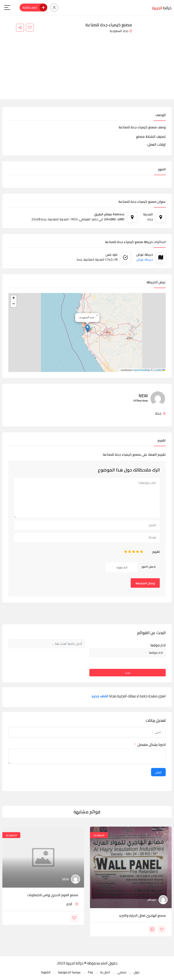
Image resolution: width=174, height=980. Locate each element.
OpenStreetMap (142, 370)
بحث (128, 673)
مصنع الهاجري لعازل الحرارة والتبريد (142, 915)
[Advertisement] (87, 64)
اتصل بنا (105, 972)
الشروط (46, 972)
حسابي (122, 972)
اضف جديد (100, 696)
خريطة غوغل (145, 259)
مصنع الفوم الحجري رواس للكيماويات (53, 895)
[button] (87, 328)
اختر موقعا (158, 645)
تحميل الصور (149, 567)
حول (137, 972)
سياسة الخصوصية (69, 972)
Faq (90, 972)
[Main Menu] (7, 8)
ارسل (158, 772)
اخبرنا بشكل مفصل (152, 745)
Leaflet (160, 370)
